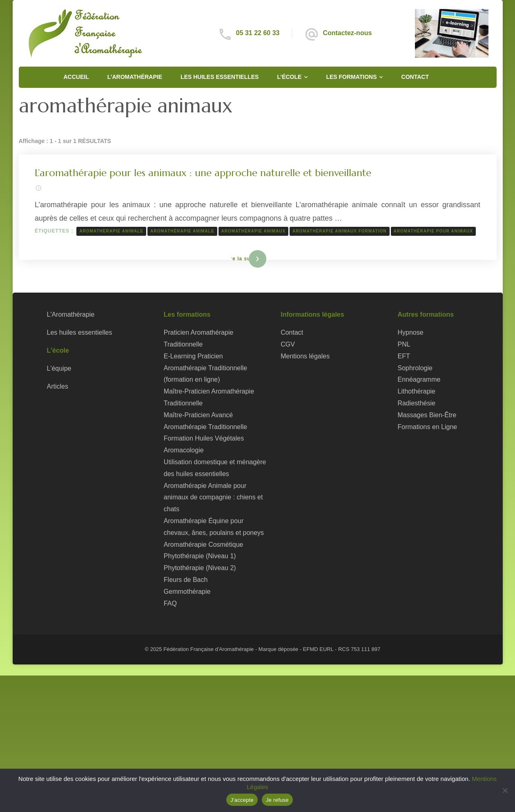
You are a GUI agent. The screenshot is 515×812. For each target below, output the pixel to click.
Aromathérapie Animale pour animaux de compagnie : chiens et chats (213, 498)
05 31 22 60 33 (258, 33)
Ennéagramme (419, 380)
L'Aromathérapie (71, 315)
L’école (289, 77)
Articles (58, 386)
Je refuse (277, 800)
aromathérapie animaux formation (340, 231)
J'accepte (242, 800)
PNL (404, 345)
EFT (404, 356)
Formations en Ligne (428, 427)
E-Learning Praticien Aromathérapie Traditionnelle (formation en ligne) (205, 368)
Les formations (351, 77)
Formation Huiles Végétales (204, 439)
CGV (288, 345)
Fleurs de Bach (186, 580)
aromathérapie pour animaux (433, 231)
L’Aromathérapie (135, 77)
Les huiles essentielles (220, 77)
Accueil (76, 77)
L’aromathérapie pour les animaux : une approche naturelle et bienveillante (203, 173)
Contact (415, 77)
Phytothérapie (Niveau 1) (200, 556)
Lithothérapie (417, 392)
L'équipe (59, 368)
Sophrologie (415, 368)
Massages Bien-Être (427, 415)
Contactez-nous (347, 33)
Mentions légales (305, 356)
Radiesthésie (417, 404)
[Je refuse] (505, 790)
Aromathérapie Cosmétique (204, 545)
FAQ (170, 603)
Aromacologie (184, 451)
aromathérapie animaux (254, 231)
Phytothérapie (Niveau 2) (200, 568)
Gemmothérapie (187, 592)
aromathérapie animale (183, 231)
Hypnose (411, 333)
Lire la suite (244, 259)
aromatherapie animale (112, 231)
